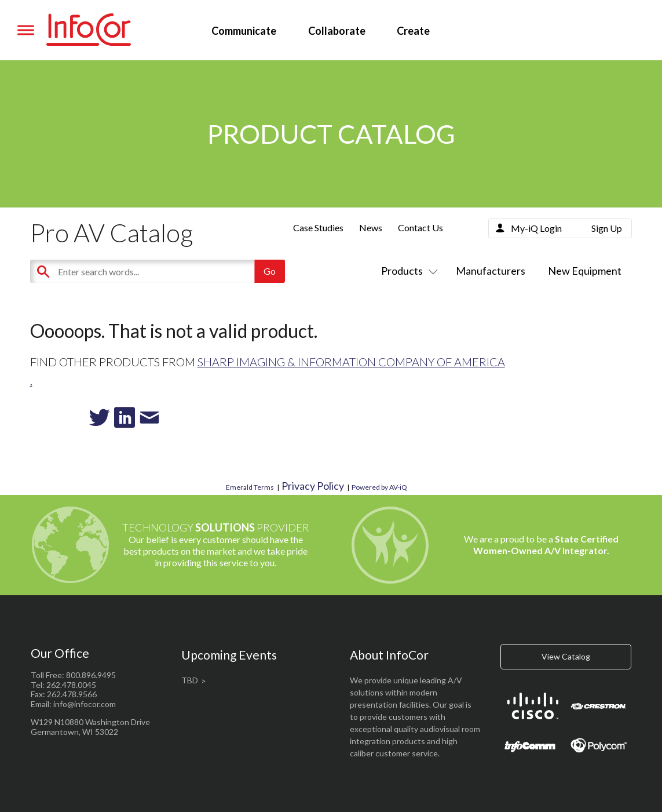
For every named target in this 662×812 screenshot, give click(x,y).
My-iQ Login (536, 228)
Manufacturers (491, 271)
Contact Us (420, 227)
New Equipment (585, 271)
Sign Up (607, 228)
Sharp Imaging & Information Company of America (351, 362)
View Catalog (566, 656)
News (371, 227)
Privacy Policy (313, 486)
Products (407, 271)
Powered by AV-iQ (379, 487)
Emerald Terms (250, 487)
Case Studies (318, 227)
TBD (190, 680)
